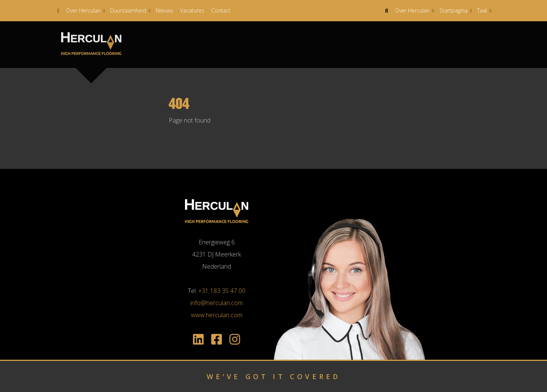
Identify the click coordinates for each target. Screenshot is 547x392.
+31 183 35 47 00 (222, 291)
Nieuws (164, 10)
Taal (482, 10)
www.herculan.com (217, 315)
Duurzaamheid (128, 10)
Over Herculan (83, 10)
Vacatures (192, 10)
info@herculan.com (217, 303)
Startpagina (454, 10)
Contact (221, 10)
